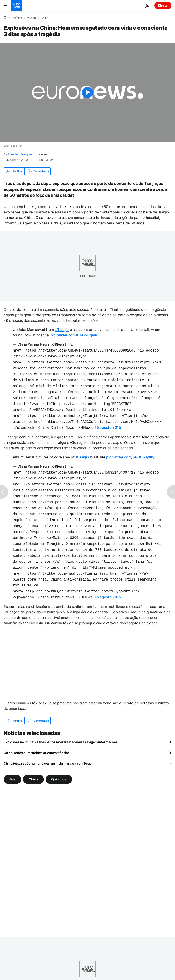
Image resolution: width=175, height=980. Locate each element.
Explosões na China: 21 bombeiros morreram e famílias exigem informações (60, 725)
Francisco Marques (20, 154)
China (45, 18)
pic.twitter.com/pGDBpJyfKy (130, 450)
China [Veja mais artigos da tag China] (33, 762)
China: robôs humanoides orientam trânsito (36, 735)
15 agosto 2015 (108, 421)
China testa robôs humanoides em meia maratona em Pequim (50, 746)
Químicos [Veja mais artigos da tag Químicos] (59, 762)
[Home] (5, 18)
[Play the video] (87, 92)
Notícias (17, 18)
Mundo (31, 18)
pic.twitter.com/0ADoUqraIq (74, 335)
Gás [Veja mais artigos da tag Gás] (12, 762)
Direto (163, 5)
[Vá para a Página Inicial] (16, 5)
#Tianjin (62, 330)
